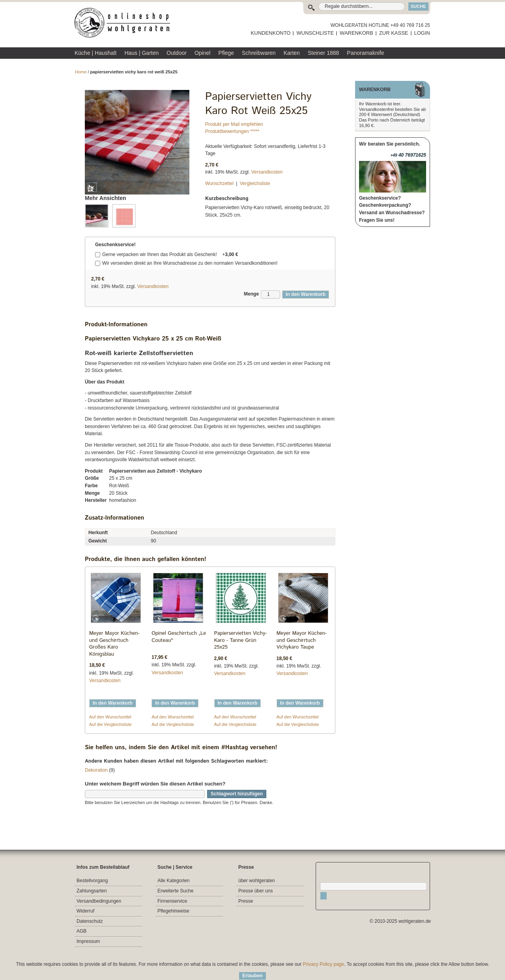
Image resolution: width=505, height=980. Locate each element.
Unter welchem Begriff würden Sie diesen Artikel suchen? (155, 784)
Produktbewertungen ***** (232, 131)
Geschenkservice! (115, 245)
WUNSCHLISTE (315, 33)
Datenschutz (90, 921)
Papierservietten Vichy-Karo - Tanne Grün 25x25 (241, 640)
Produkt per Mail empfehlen (234, 124)
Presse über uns (255, 891)
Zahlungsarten (92, 891)
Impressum (88, 941)
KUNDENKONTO (271, 33)
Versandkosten (267, 172)
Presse (246, 901)
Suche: (313, 7)
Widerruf (85, 911)
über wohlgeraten (257, 881)
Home (81, 72)
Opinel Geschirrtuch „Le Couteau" (179, 637)
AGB (81, 931)
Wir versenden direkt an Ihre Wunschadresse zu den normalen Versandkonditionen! (190, 263)
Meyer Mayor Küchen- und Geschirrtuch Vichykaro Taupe (302, 640)
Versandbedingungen (99, 901)
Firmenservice (172, 901)
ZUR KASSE (394, 33)
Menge (251, 294)
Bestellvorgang (92, 881)
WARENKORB (356, 33)
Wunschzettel (219, 183)
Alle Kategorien (173, 881)
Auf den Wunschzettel (110, 717)
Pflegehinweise (173, 911)
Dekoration (96, 770)
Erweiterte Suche (175, 891)
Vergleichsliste (255, 183)
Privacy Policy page (324, 964)
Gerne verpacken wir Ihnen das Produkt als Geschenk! (170, 254)
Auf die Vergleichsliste (110, 724)
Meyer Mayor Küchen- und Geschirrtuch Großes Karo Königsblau (114, 644)
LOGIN (422, 33)
